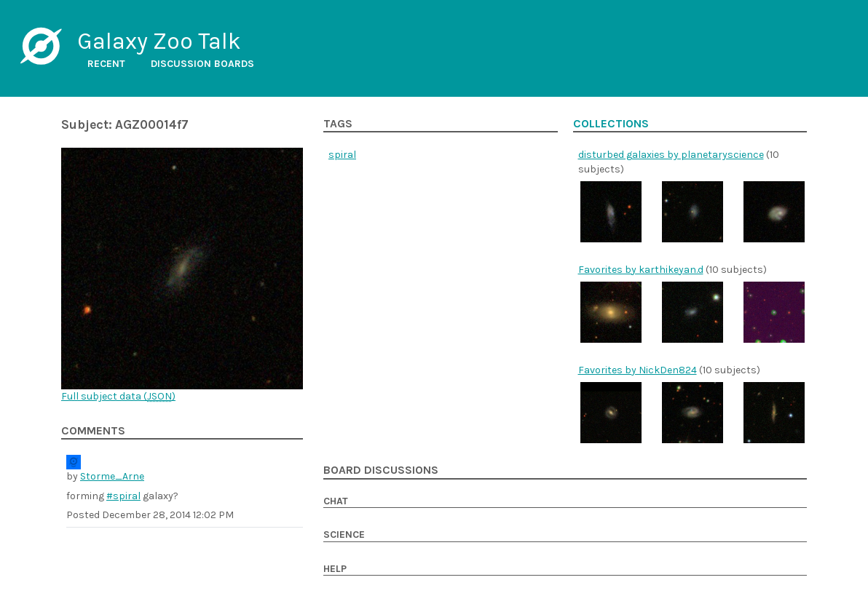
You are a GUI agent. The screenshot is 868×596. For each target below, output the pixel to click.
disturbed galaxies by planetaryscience (671, 155)
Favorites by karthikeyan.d (641, 270)
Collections (611, 124)
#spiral (123, 496)
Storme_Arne (112, 476)
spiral (342, 155)
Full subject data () (118, 396)
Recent (106, 64)
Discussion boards (202, 64)
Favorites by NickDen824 (638, 370)
